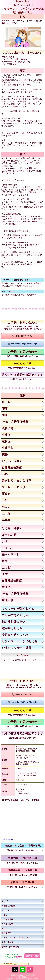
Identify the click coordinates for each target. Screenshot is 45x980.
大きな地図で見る (7, 839)
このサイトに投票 (32, 956)
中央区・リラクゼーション (21, 964)
